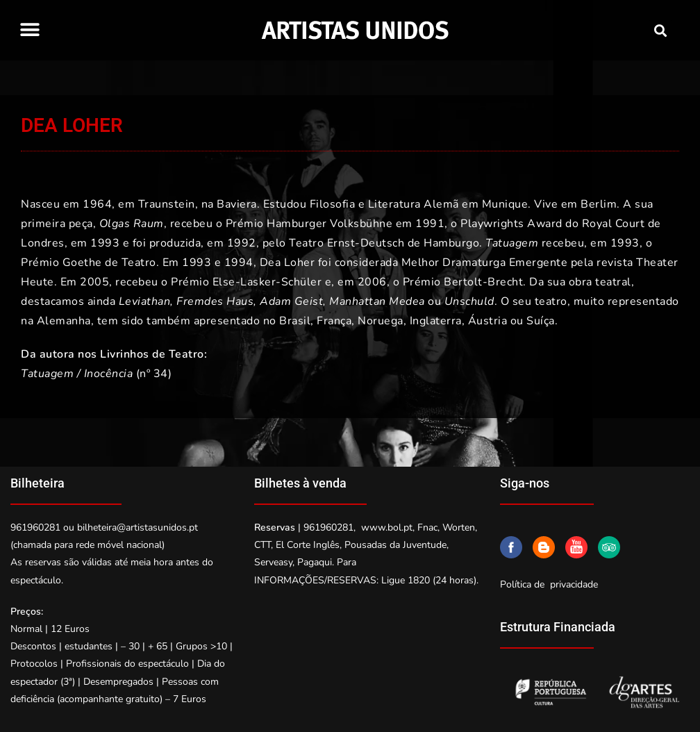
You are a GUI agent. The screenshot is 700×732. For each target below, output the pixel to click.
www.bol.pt (387, 527)
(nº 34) (96, 374)
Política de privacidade (549, 584)
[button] (30, 30)
